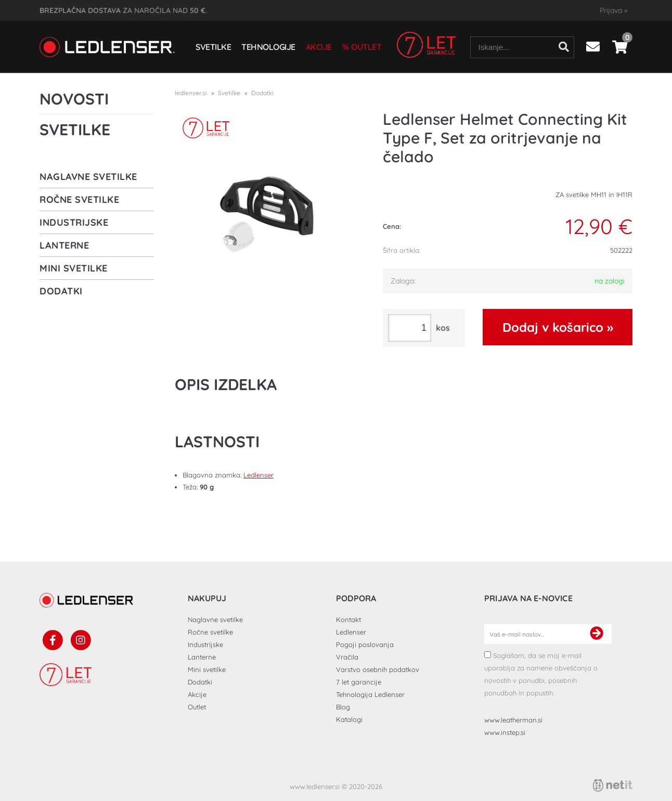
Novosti (74, 99)
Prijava (613, 10)
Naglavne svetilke (88, 177)
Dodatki (61, 291)
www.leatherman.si (513, 720)
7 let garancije (359, 682)
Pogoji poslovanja (365, 644)
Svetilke (213, 47)
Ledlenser (259, 475)
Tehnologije (268, 47)
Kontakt (348, 619)
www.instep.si (505, 732)
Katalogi (349, 719)
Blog (343, 707)
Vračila (347, 657)
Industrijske (74, 222)
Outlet (366, 47)
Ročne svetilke (79, 199)
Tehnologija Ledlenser (370, 694)
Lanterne (64, 245)
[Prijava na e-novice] (597, 634)
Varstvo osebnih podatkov (378, 669)
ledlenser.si (191, 93)
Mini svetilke (74, 268)
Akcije (319, 47)
